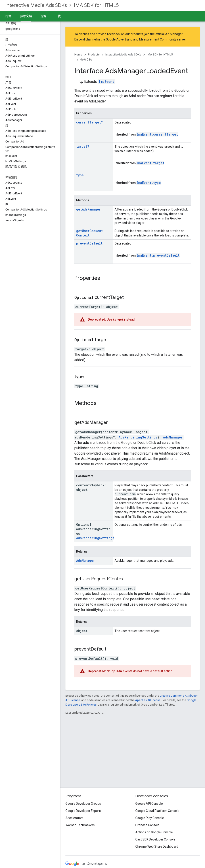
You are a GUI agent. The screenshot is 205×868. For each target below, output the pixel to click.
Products (94, 54)
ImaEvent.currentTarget (157, 134)
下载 (58, 16)
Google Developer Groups (83, 804)
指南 (8, 16)
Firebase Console (147, 825)
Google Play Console (150, 818)
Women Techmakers (80, 825)
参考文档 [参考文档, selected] (26, 16)
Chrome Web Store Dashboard (157, 847)
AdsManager (173, 437)
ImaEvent (106, 82)
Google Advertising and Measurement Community (141, 39)
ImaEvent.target (150, 163)
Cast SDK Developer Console (155, 839)
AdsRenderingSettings (138, 437)
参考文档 (86, 60)
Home (78, 54)
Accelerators (74, 818)
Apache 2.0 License (148, 700)
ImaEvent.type (149, 183)
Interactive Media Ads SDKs (36, 5)
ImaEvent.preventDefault (158, 255)
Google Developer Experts (84, 811)
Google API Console (149, 804)
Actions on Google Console (154, 832)
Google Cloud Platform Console (157, 811)
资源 (43, 16)
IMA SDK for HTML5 (96, 5)
